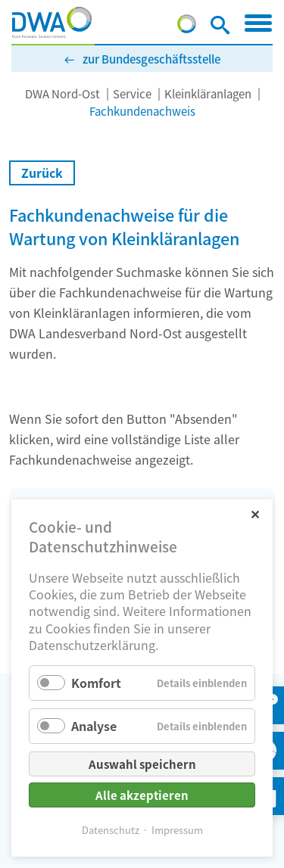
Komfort (96, 683)
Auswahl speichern (142, 764)
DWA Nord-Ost (62, 93)
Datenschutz (111, 830)
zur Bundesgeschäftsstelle (151, 59)
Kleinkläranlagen (208, 93)
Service (132, 93)
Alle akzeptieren (142, 795)
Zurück (42, 173)
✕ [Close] (255, 513)
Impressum (177, 830)
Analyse (94, 726)
